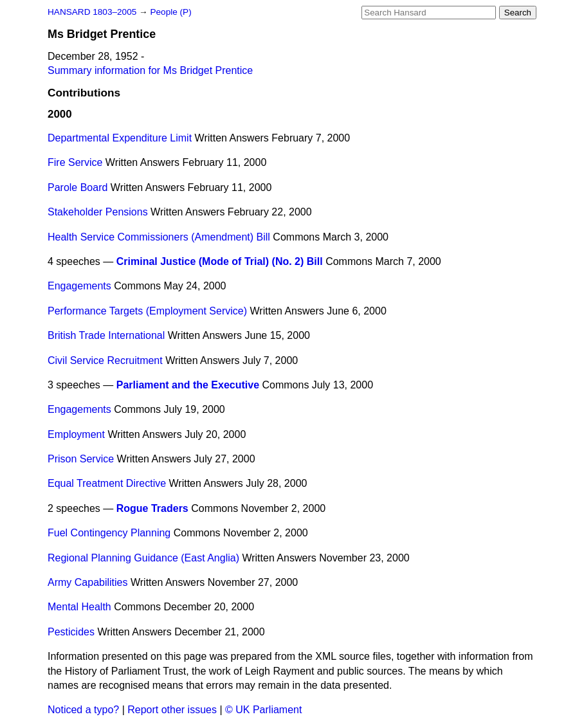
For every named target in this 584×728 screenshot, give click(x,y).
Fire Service (75, 162)
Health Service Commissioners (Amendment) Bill (159, 237)
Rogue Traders (152, 508)
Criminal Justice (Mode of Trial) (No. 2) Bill (220, 261)
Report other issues (172, 710)
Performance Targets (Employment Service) (147, 311)
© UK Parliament (263, 710)
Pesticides (71, 632)
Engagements (79, 286)
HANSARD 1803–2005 (92, 12)
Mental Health (79, 607)
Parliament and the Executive (188, 385)
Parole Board (78, 187)
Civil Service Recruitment (105, 360)
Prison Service (81, 459)
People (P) (170, 12)
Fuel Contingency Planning (109, 533)
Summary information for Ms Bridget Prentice (150, 70)
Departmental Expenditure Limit (120, 138)
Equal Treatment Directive (107, 483)
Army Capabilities (87, 582)
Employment (76, 434)
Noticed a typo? (83, 710)
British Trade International (106, 335)
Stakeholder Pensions (98, 212)
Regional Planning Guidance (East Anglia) (143, 558)
